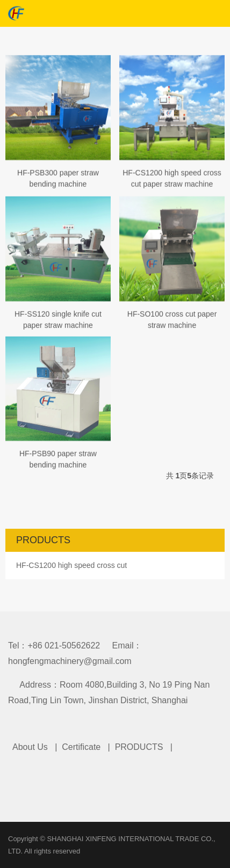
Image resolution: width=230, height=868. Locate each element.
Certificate (81, 747)
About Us (30, 747)
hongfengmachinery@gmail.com (70, 661)
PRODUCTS (139, 747)
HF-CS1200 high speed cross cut (71, 565)
